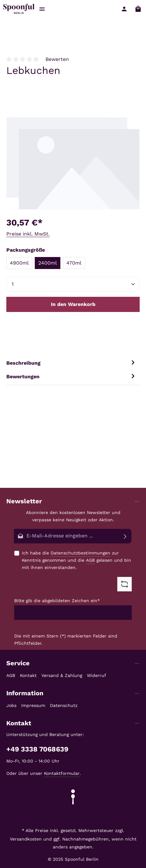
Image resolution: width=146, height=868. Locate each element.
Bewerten (57, 59)
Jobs (11, 705)
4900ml (19, 263)
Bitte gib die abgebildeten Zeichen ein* (57, 601)
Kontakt (28, 675)
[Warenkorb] (138, 9)
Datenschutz (64, 705)
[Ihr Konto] (124, 9)
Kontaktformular (62, 773)
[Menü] (42, 9)
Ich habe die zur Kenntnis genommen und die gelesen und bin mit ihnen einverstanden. (76, 560)
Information (25, 693)
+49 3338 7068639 (37, 749)
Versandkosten (26, 839)
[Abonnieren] (125, 536)
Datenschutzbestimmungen (80, 553)
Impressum (33, 705)
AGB (90, 560)
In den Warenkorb (73, 304)
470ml (74, 263)
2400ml (48, 263)
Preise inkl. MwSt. (28, 234)
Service (18, 663)
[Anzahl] (73, 284)
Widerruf (97, 675)
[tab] (71, 363)
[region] (73, 162)
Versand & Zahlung (62, 675)
